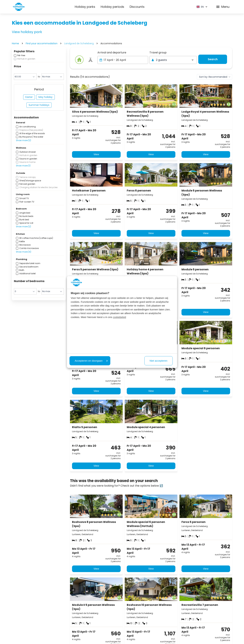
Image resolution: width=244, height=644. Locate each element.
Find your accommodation (42, 43)
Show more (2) (23, 140)
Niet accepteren (159, 361)
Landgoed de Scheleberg (79, 43)
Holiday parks (85, 7)
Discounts (137, 7)
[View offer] (90, 60)
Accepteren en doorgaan (91, 361)
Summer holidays (39, 105)
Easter (29, 97)
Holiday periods (112, 7)
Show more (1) (23, 166)
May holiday (45, 97)
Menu (223, 7)
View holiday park (27, 32)
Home (15, 43)
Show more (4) (24, 252)
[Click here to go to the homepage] (19, 7)
